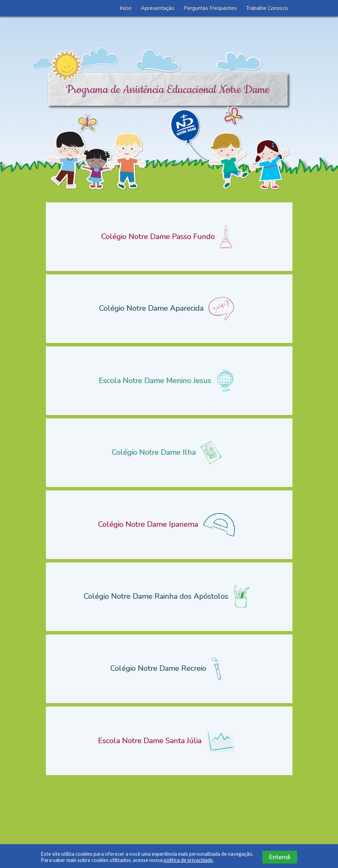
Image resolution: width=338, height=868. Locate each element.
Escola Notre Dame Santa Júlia (169, 741)
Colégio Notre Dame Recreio (169, 669)
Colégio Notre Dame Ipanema (169, 525)
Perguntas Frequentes (210, 8)
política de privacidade (188, 863)
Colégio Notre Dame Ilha (169, 453)
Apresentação (158, 8)
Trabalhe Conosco (267, 8)
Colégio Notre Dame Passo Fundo (169, 237)
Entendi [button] (280, 860)
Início (126, 8)
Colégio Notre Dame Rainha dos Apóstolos (169, 597)
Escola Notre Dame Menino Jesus (169, 381)
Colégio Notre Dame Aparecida (169, 309)
